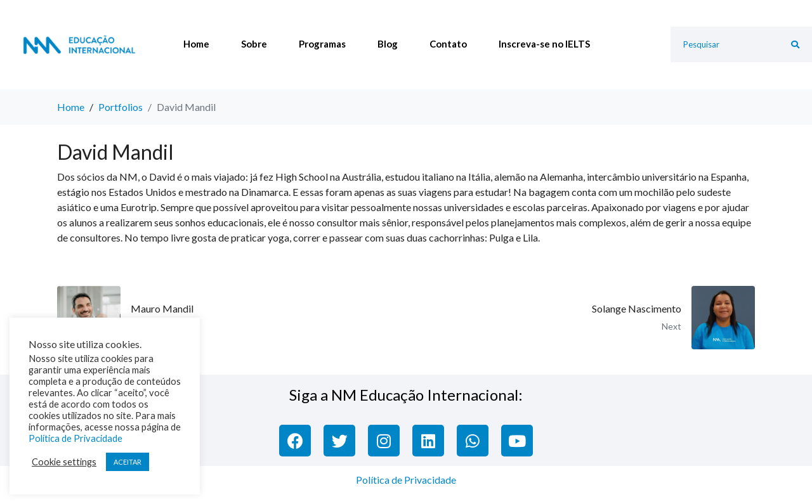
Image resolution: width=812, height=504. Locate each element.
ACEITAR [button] (128, 462)
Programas (322, 44)
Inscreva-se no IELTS (544, 44)
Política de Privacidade (406, 480)
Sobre (254, 44)
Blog (388, 44)
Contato (448, 44)
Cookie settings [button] (64, 462)
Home (196, 44)
